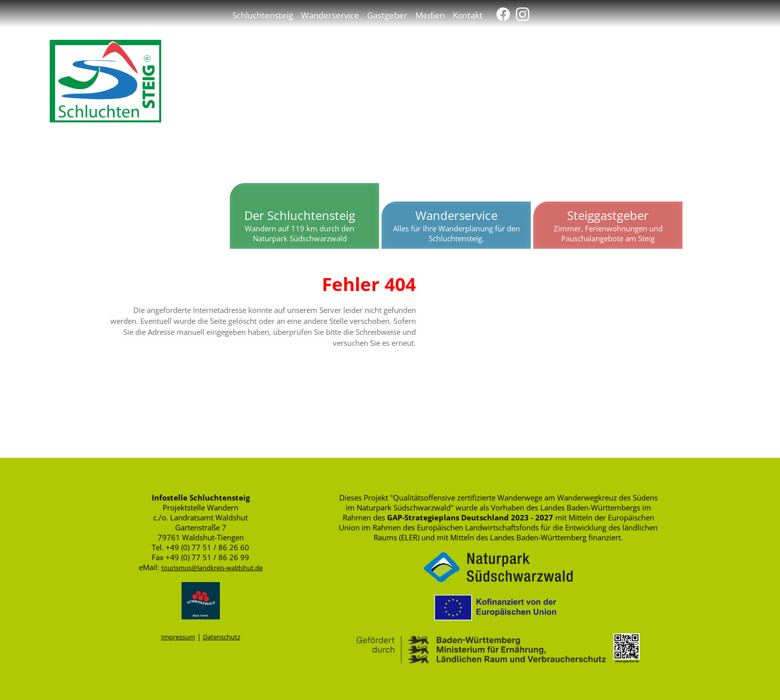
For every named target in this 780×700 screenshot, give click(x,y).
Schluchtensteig (263, 15)
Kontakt (468, 15)
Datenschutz (222, 637)
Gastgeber (387, 15)
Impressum (178, 637)
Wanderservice (330, 15)
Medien (430, 15)
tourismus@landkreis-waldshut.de (212, 568)
